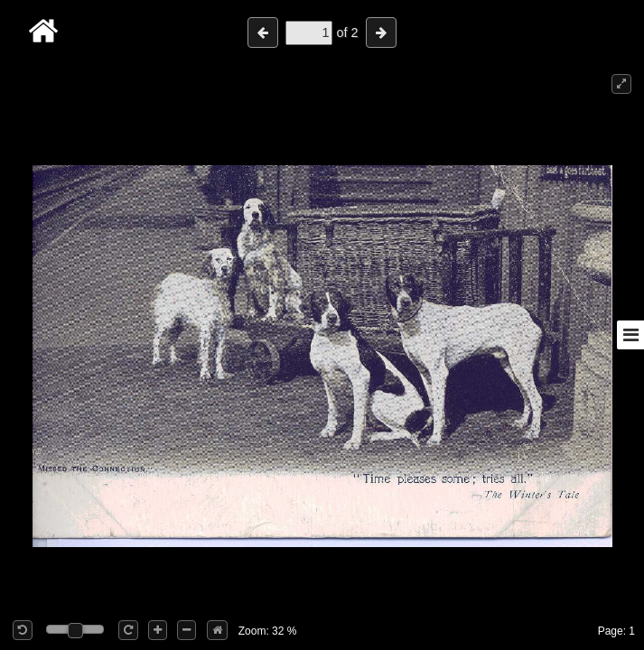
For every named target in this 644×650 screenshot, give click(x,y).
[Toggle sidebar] (630, 335)
